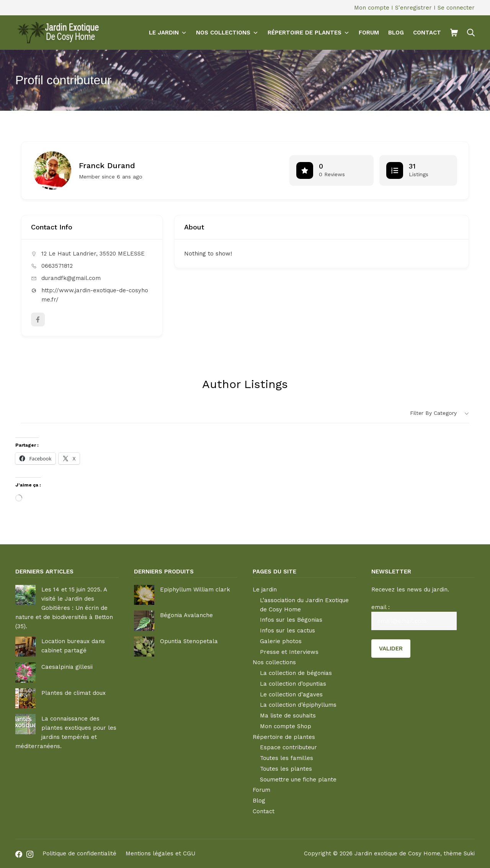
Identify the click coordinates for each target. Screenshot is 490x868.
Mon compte (372, 8)
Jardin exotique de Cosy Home (397, 853)
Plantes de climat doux (73, 693)
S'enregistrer (413, 8)
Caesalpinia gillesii (67, 667)
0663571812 (57, 266)
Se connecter (456, 8)
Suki (469, 853)
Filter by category (433, 413)
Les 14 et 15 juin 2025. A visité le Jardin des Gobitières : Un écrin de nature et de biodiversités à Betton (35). (64, 608)
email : (381, 607)
